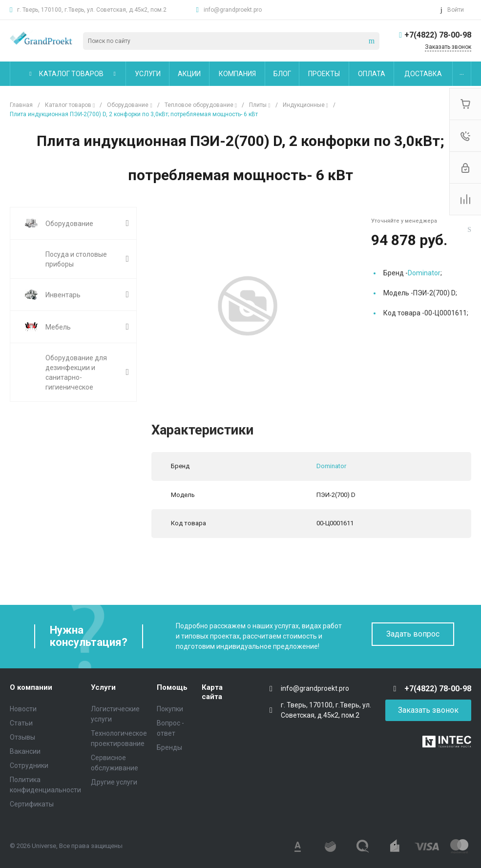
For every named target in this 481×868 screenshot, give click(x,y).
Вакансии (25, 751)
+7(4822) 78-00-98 (438, 35)
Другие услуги (114, 782)
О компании (31, 687)
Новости (23, 709)
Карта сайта (212, 692)
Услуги (103, 687)
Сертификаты (32, 804)
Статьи (21, 723)
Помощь (172, 687)
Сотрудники (29, 765)
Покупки (170, 709)
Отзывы (22, 737)
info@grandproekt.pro (233, 10)
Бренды (169, 747)
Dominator (424, 273)
